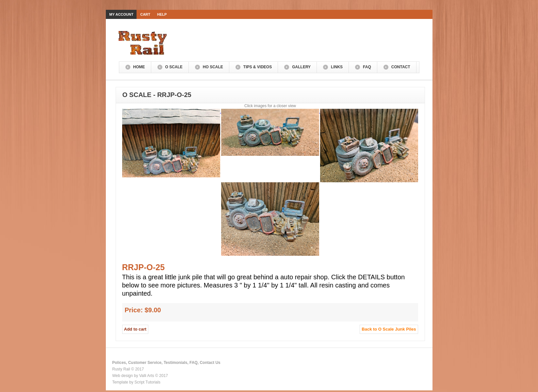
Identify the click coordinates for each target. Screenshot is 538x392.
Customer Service (145, 363)
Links (337, 67)
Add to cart (135, 329)
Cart (145, 14)
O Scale (174, 67)
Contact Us (210, 363)
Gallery (301, 67)
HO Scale (213, 67)
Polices (119, 363)
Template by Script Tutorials (136, 382)
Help (162, 14)
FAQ (367, 67)
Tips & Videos (258, 67)
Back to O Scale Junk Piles (389, 329)
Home (139, 67)
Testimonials (175, 363)
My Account (122, 14)
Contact (401, 67)
